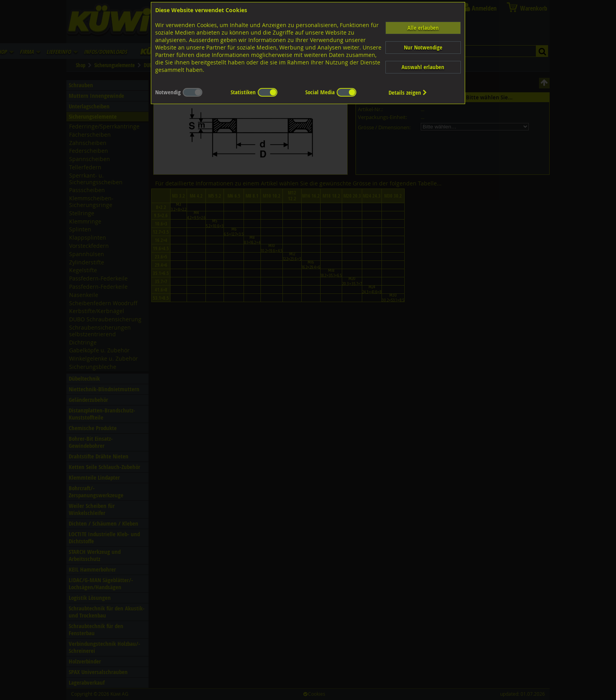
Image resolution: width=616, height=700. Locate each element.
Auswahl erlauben (423, 67)
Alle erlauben (423, 28)
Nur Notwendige (423, 47)
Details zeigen (408, 93)
